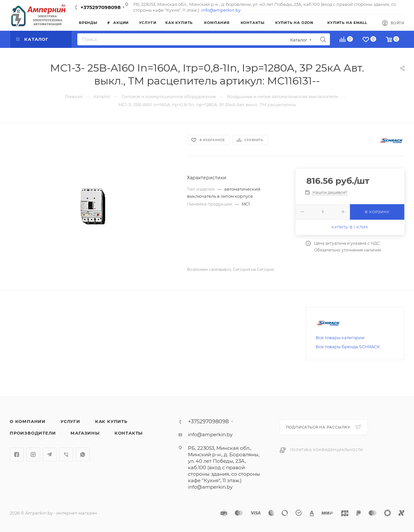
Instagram (33, 454)
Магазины (85, 433)
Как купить (111, 421)
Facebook (17, 454)
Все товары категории (340, 338)
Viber (66, 454)
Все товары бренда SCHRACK (348, 347)
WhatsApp (83, 454)
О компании (28, 421)
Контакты (129, 433)
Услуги (70, 421)
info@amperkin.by (221, 10)
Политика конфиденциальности (327, 450)
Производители (33, 433)
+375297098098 (101, 7)
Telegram (50, 454)
